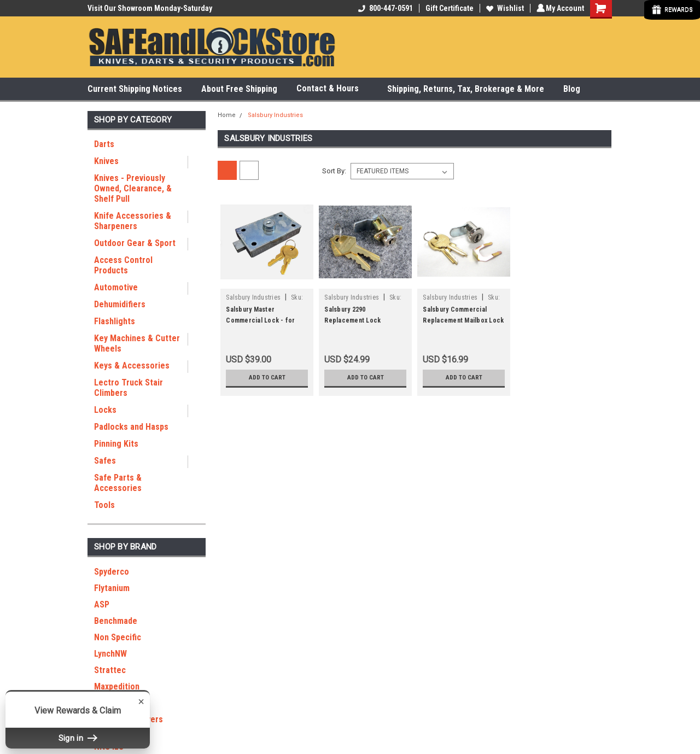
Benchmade (116, 621)
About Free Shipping (239, 89)
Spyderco (112, 572)
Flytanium (112, 588)
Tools (104, 505)
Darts (104, 144)
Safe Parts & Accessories (118, 483)
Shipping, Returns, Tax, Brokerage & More (466, 89)
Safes (105, 461)
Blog (572, 89)
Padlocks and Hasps (131, 427)
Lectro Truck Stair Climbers (129, 388)
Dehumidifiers (120, 304)
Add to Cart (267, 378)
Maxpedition (117, 686)
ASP (102, 604)
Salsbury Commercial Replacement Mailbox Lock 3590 (463, 320)
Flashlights (115, 321)
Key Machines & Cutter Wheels (137, 343)
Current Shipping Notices (135, 89)
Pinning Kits (116, 444)
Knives (106, 161)
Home (227, 115)
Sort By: (334, 171)
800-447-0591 (384, 8)
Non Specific (118, 637)
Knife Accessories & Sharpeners (133, 221)
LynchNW (110, 654)
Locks (105, 410)
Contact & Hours (332, 89)
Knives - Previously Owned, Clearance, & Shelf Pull (133, 188)
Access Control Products (123, 265)
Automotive (116, 287)
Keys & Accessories (132, 366)
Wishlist (503, 8)
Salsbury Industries (275, 115)
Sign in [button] (78, 738)
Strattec (110, 670)
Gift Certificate (448, 8)
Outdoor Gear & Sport (135, 243)
